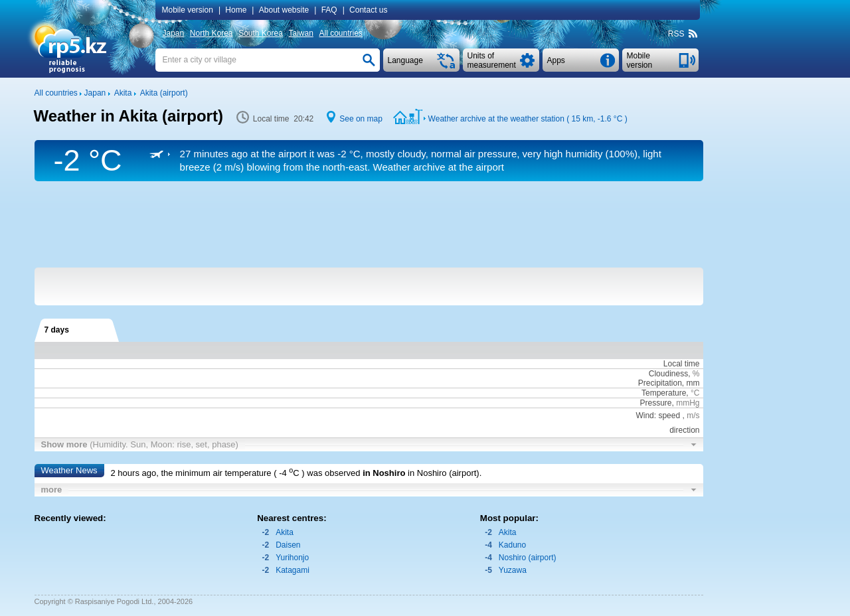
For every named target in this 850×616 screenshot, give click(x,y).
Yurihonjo (292, 558)
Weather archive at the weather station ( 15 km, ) (528, 119)
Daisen (288, 545)
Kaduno (512, 545)
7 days (57, 330)
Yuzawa (513, 570)
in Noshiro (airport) (444, 473)
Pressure (655, 403)
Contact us (368, 10)
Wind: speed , (667, 416)
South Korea (261, 33)
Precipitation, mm (669, 383)
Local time (682, 364)
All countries (340, 33)
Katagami (293, 570)
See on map (361, 119)
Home (236, 10)
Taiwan (301, 33)
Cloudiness (668, 374)
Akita (285, 532)
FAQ (329, 10)
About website (284, 10)
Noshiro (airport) (528, 558)
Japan (174, 33)
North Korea (212, 33)
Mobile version (188, 10)
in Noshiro (384, 473)
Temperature (664, 393)
